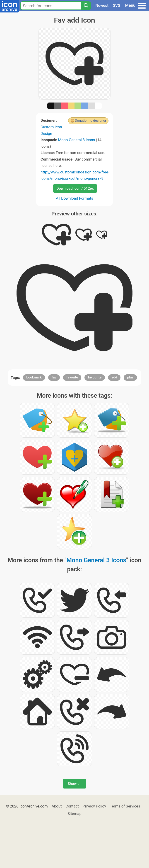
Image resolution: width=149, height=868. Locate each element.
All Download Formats (75, 198)
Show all (74, 784)
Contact (72, 806)
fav (54, 377)
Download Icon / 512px (75, 188)
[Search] (86, 6)
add (114, 377)
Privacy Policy (94, 806)
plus (130, 377)
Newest (102, 5)
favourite (95, 377)
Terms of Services (125, 806)
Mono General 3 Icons (77, 140)
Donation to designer (90, 121)
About (57, 806)
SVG (117, 5)
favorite (72, 377)
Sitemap (74, 814)
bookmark (34, 377)
